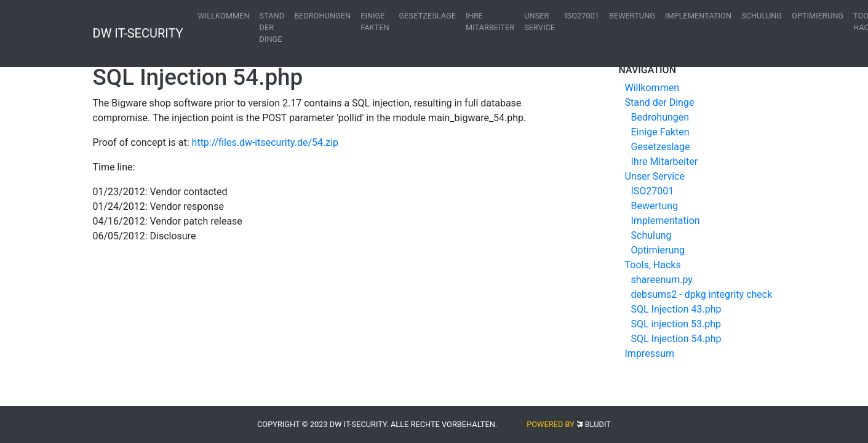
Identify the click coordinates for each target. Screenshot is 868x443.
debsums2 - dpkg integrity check (702, 294)
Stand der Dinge (272, 27)
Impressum (650, 353)
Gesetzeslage (428, 16)
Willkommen (224, 16)
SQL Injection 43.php (676, 309)
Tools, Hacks (653, 265)
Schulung (762, 16)
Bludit (598, 424)
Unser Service (540, 22)
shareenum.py (662, 280)
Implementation (698, 16)
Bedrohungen (322, 16)
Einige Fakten (375, 22)
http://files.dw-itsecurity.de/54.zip (265, 142)
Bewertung (632, 16)
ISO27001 (582, 16)
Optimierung (818, 16)
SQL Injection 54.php (676, 339)
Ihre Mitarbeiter (490, 22)
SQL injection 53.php (676, 324)
